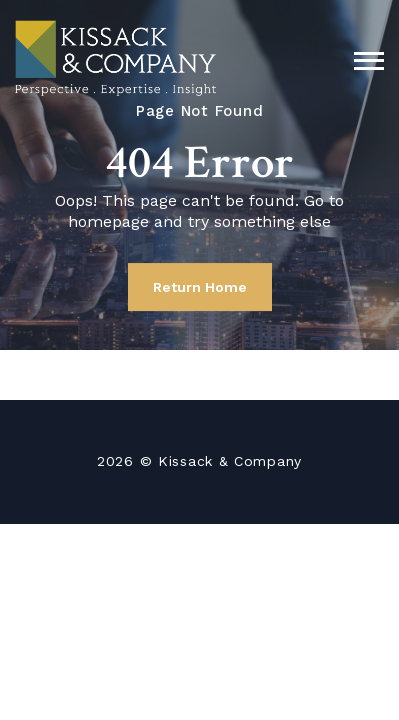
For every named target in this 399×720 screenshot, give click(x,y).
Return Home (200, 287)
